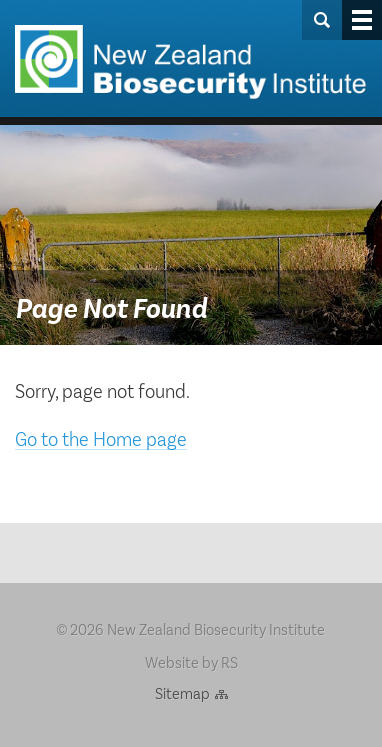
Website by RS (191, 661)
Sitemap (182, 692)
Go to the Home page (101, 438)
